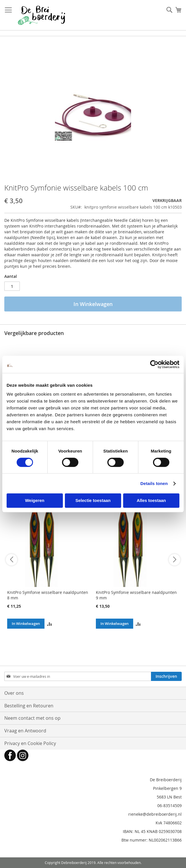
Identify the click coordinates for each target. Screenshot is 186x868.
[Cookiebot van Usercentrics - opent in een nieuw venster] (154, 364)
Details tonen (154, 483)
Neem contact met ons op (32, 718)
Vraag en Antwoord (25, 731)
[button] (50, 624)
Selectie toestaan (93, 500)
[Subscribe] (166, 676)
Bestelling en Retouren (29, 706)
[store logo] (41, 15)
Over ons (14, 693)
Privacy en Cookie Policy (30, 743)
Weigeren (35, 500)
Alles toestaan (151, 500)
